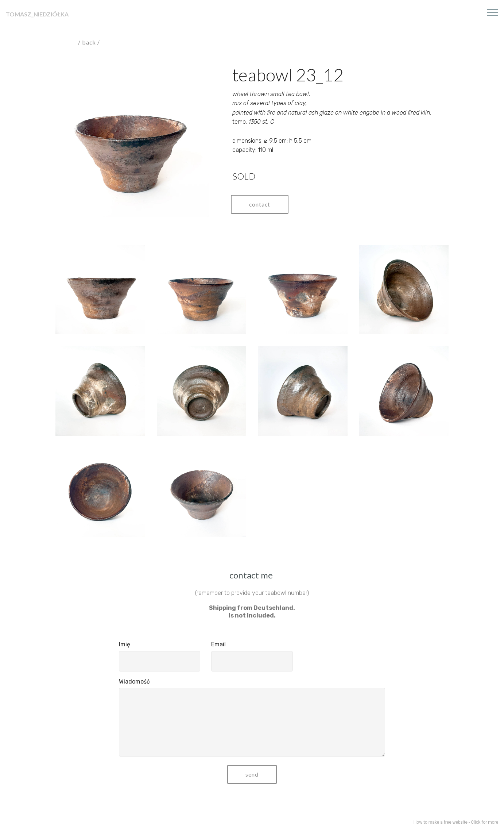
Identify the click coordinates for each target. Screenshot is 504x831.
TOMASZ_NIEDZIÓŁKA (37, 14)
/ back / (90, 42)
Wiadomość (134, 682)
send (252, 774)
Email (218, 644)
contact (260, 204)
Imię (125, 644)
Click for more (484, 822)
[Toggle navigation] (493, 12)
